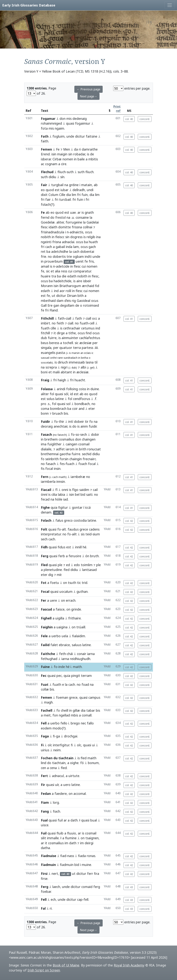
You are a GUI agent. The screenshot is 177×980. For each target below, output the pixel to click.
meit (47, 715)
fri (79, 195)
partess (87, 348)
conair (82, 654)
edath (72, 276)
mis (69, 119)
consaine (82, 217)
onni (65, 490)
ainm (84, 426)
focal (92, 464)
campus (94, 697)
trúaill (81, 627)
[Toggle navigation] (170, 5)
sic (48, 271)
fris (91, 261)
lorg (56, 802)
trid (85, 583)
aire (79, 281)
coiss (82, 389)
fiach (57, 811)
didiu (52, 177)
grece (84, 529)
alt (64, 529)
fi (54, 736)
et (52, 271)
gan (56, 305)
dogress (76, 237)
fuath (84, 323)
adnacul (58, 776)
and (81, 409)
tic (79, 583)
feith (60, 323)
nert (55, 874)
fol (52, 394)
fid (97, 286)
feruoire (75, 556)
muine (86, 865)
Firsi (44, 874)
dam (60, 301)
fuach (70, 464)
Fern (45, 477)
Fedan (46, 794)
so (77, 434)
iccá (88, 507)
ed (68, 565)
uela (65, 636)
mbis (74, 715)
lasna (90, 362)
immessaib (77, 362)
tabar (91, 710)
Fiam (45, 802)
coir (75, 409)
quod (50, 190)
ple (60, 565)
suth (70, 172)
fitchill (45, 333)
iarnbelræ (78, 477)
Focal (45, 591)
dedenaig (80, 119)
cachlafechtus (90, 338)
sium (96, 534)
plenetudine (53, 570)
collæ (45, 689)
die (64, 276)
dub (44, 338)
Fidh (44, 547)
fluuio (72, 833)
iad (66, 499)
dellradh (79, 190)
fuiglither (54, 444)
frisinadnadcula (53, 232)
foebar (46, 891)
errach (71, 600)
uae (73, 212)
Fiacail (46, 490)
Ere (50, 305)
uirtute (74, 776)
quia (54, 507)
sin (70, 154)
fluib (60, 833)
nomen (68, 159)
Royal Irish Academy (129, 965)
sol (68, 404)
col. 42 (129, 521)
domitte (65, 227)
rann (60, 358)
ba (86, 242)
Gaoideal (84, 301)
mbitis (93, 159)
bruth (94, 556)
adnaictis (76, 232)
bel (77, 494)
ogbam (78, 256)
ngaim (59, 128)
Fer (44, 600)
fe (86, 261)
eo (43, 190)
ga (58, 736)
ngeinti (46, 242)
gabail (60, 247)
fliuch (62, 172)
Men (67, 149)
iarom (70, 449)
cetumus (88, 328)
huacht (80, 380)
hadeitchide (63, 281)
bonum (93, 763)
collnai (88, 227)
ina (98, 237)
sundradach (71, 358)
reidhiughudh (80, 659)
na (66, 185)
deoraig (47, 426)
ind (56, 291)
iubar (64, 190)
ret (43, 251)
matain (87, 185)
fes (62, 464)
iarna (91, 654)
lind (44, 763)
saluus (77, 645)
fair (48, 199)
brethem (51, 439)
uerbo (56, 636)
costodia (80, 520)
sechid (87, 454)
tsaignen (92, 838)
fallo (90, 723)
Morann (47, 286)
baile (81, 159)
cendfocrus (82, 399)
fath (61, 318)
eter (92, 409)
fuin (85, 195)
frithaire (75, 618)
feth (63, 654)
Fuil (44, 833)
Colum (53, 195)
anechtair (60, 426)
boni (44, 372)
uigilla (60, 618)
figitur (63, 507)
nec (83, 723)
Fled (44, 565)
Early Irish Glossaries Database (29, 5)
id (71, 394)
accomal (80, 794)
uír (57, 785)
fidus (61, 547)
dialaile (46, 449)
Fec (44, 676)
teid (88, 534)
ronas (91, 856)
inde (62, 667)
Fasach (46, 434)
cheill (65, 710)
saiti (89, 494)
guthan (82, 591)
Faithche (48, 654)
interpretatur (51, 534)
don (63, 119)
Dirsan (72, 296)
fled (67, 570)
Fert (44, 776)
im (66, 843)
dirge (61, 333)
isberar (46, 159)
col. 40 (129, 119)
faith (45, 141)
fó (82, 763)
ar (79, 212)
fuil (60, 820)
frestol (60, 217)
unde (70, 136)
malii (56, 372)
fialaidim (79, 636)
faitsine (92, 136)
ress (64, 271)
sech (84, 434)
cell (92, 323)
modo (57, 728)
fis (43, 469)
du (55, 758)
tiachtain (59, 763)
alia (58, 271)
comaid (87, 887)
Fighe (45, 507)
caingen (71, 444)
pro (44, 404)
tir (87, 421)
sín (62, 177)
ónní (44, 494)
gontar (77, 507)
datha (45, 848)
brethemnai (50, 454)
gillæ (76, 710)
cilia (54, 494)
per (95, 343)
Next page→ (88, 96)
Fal (43, 908)
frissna (77, 227)
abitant (66, 372)
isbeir (87, 281)
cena (53, 768)
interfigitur (61, 745)
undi (90, 190)
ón (87, 556)
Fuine (45, 667)
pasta (61, 353)
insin (57, 469)
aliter (60, 222)
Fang (45, 811)
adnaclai (68, 242)
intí (71, 421)
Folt (44, 529)
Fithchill (47, 318)
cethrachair (72, 328)
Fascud (46, 609)
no (50, 256)
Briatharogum (70, 286)
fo (56, 421)
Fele (44, 636)
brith (83, 449)
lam (76, 247)
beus (45, 343)
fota (44, 128)
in (75, 159)
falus (59, 520)
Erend (45, 154)
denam (46, 512)
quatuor (66, 348)
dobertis (59, 256)
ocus (89, 232)
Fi (42, 745)
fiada (82, 856)
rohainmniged (51, 123)
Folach (46, 520)
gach (92, 247)
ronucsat (94, 449)
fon (55, 715)
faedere (61, 794)
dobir (95, 434)
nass (71, 856)
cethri (53, 358)
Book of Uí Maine (66, 965)
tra (54, 276)
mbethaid (48, 301)
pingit (76, 676)
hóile (59, 499)
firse (44, 879)
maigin (62, 154)
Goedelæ (48, 222)
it (55, 333)
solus (50, 399)
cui (84, 266)
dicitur (80, 136)
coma (45, 409)
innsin (61, 481)
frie (44, 256)
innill (78, 547)
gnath (89, 212)
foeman (62, 697)
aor (62, 291)
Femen (46, 149)
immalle (53, 838)
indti (88, 256)
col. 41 (129, 319)
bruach (58, 413)
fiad (63, 856)
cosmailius (66, 439)
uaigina (62, 627)
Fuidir (45, 421)
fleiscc (60, 237)
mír (59, 575)
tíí (96, 362)
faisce (60, 609)
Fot (44, 583)
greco (68, 520)
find (89, 333)
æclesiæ (85, 343)
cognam (51, 164)
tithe (72, 333)
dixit (44, 195)
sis (83, 534)
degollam (67, 305)
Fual (44, 820)
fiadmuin (67, 865)
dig (51, 575)
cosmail (84, 444)
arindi (61, 389)
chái (70, 654)
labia (61, 494)
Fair (44, 185)
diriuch (63, 362)
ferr (90, 874)
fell (86, 899)
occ (95, 318)
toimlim (87, 565)
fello (64, 723)
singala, (47, 348)
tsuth (72, 583)
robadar (79, 154)
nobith (46, 237)
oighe (74, 763)
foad (85, 684)
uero (67, 785)
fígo (75, 490)
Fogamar (48, 119)
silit (43, 838)
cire (64, 164)
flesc (44, 227)
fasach (51, 464)
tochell (68, 343)
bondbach (82, 404)
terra (77, 348)
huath (93, 242)
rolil (68, 291)
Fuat (45, 684)
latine (60, 399)
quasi (70, 123)
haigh (62, 380)
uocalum (66, 591)
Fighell (46, 618)
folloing (72, 389)
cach (49, 247)
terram (86, 676)
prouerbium (54, 261)
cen (43, 768)
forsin (64, 459)
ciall (68, 318)
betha (85, 358)
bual (94, 820)
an (82, 353)
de (92, 154)
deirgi (89, 843)
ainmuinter (70, 338)
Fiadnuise (49, 856)
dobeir (79, 421)
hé (85, 547)
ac (43, 164)
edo (77, 565)
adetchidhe (60, 251)
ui (93, 745)
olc (50, 745)
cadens (94, 529)
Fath (45, 136)
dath (74, 820)
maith (77, 667)
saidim (84, 490)
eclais (87, 353)
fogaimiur (83, 123)
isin (54, 154)
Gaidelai (93, 222)
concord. (145, 119)
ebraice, (65, 645)
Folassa (47, 389)
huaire (46, 276)
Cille (62, 195)
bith (81, 296)
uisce (45, 825)
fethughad (49, 659)
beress (54, 343)
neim (57, 750)
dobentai (87, 251)
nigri (64, 367)
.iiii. (96, 348)
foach (83, 464)
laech (56, 887)
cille (53, 328)
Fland (54, 310)
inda (69, 247)
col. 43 (129, 887)
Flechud (47, 172)
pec (59, 676)
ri (80, 149)
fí (56, 490)
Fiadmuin (48, 865)
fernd (45, 217)
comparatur (82, 271)
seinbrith (52, 459)
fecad (45, 499)
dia (69, 195)
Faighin (47, 627)
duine (95, 389)
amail (45, 266)
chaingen (89, 439)
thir (61, 421)
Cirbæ (57, 159)
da (76, 149)
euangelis (48, 353)
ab (96, 185)
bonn (45, 413)
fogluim (59, 136)
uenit (80, 261)
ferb (62, 556)
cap (80, 899)
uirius (45, 750)
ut (54, 296)
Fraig (45, 380)
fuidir (93, 426)
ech (53, 899)
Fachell (47, 710)
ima (44, 444)
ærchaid (88, 286)
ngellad (64, 715)
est (57, 190)
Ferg (45, 556)
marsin (76, 353)
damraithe (90, 149)
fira (97, 874)
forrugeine (74, 222)
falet (54, 645)
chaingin (76, 459)
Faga (45, 736)
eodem (46, 728)
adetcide (63, 266)
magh (48, 702)
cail (95, 490)
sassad (45, 358)
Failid (45, 645)
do (52, 217)
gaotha (65, 454)
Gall (44, 305)
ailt (74, 534)
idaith (53, 227)
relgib (91, 237)
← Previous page (88, 89)
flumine (71, 838)
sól (66, 394)
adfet (60, 449)
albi (83, 367)
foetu (55, 583)
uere (53, 600)
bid (83, 494)
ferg (97, 887)
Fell (44, 723)
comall (87, 715)
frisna (57, 242)
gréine (74, 185)
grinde (76, 609)
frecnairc (89, 459)
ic (92, 353)
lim (74, 195)
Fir (43, 785)
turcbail (65, 199)
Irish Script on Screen (44, 970)
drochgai (71, 736)
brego (75, 723)
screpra (51, 367)
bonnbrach (58, 409)
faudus (73, 529)
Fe (58, 149)
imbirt (45, 323)
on (65, 583)
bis (66, 413)
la (91, 217)
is (88, 154)
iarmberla (48, 481)
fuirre (52, 338)
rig (74, 301)
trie (69, 256)
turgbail (57, 185)
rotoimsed (91, 305)
